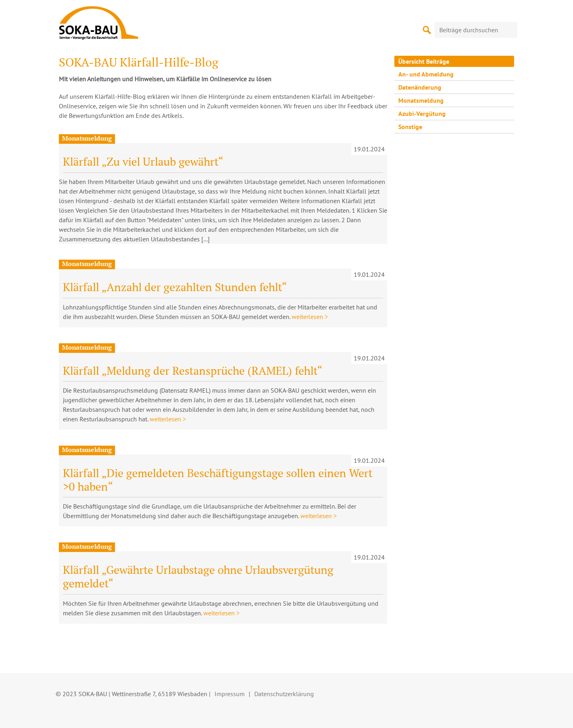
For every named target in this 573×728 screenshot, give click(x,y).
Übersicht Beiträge (424, 61)
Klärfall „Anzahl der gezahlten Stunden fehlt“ (175, 287)
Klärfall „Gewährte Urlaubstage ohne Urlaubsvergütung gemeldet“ (198, 576)
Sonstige (410, 127)
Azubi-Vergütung (422, 114)
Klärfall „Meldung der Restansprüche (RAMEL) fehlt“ (193, 371)
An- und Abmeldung (426, 74)
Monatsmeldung (421, 100)
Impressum (230, 694)
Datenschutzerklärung (284, 694)
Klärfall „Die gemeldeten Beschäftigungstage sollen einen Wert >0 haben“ (218, 480)
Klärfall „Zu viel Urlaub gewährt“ (143, 161)
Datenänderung (420, 87)
